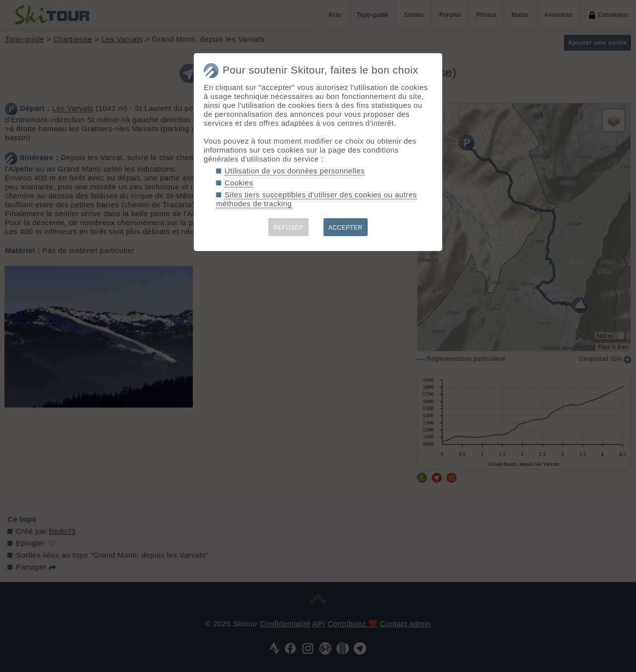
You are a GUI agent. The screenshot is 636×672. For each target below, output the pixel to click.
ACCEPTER (346, 228)
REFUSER (288, 228)
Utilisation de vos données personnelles (295, 171)
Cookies (239, 183)
